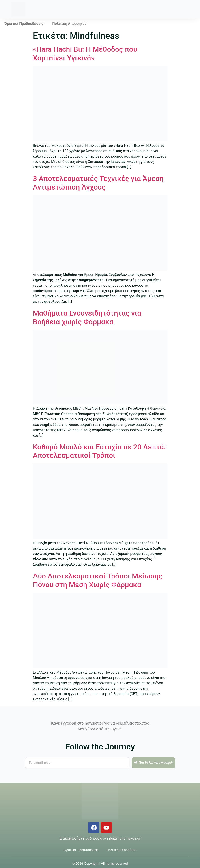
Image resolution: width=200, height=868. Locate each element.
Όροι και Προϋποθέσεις (24, 24)
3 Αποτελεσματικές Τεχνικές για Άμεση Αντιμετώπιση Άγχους (98, 183)
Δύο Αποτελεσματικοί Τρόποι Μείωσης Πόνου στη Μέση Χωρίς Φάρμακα (98, 580)
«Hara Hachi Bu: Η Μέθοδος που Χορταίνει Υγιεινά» (85, 53)
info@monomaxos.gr (124, 838)
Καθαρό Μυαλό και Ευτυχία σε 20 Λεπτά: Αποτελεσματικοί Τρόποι (99, 451)
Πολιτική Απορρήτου (69, 24)
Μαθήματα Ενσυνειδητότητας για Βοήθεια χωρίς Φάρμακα (87, 317)
